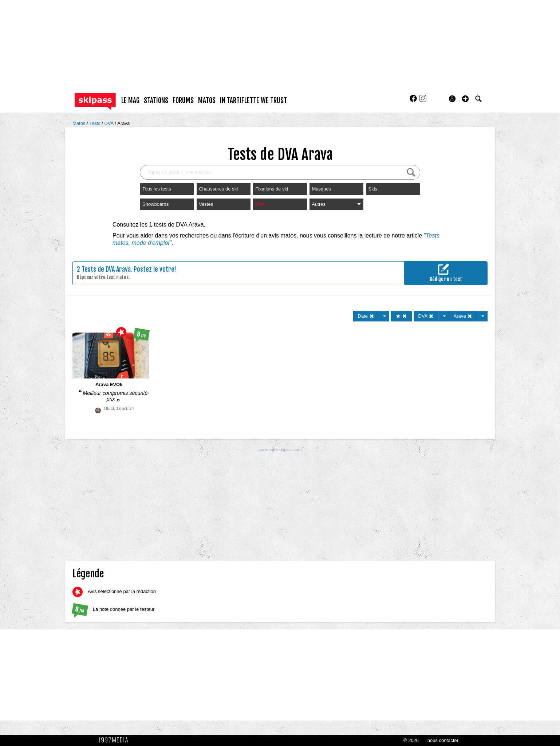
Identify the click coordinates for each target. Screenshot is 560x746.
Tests (95, 123)
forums (183, 101)
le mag (130, 101)
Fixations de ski (272, 189)
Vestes (206, 204)
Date (366, 316)
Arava (123, 123)
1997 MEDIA (116, 740)
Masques (321, 189)
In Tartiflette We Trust (253, 101)
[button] (465, 99)
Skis (373, 189)
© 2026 (411, 740)
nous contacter (443, 740)
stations (156, 101)
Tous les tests (157, 189)
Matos (80, 123)
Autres (336, 204)
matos (207, 101)
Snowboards (155, 204)
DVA (109, 123)
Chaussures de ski (218, 189)
